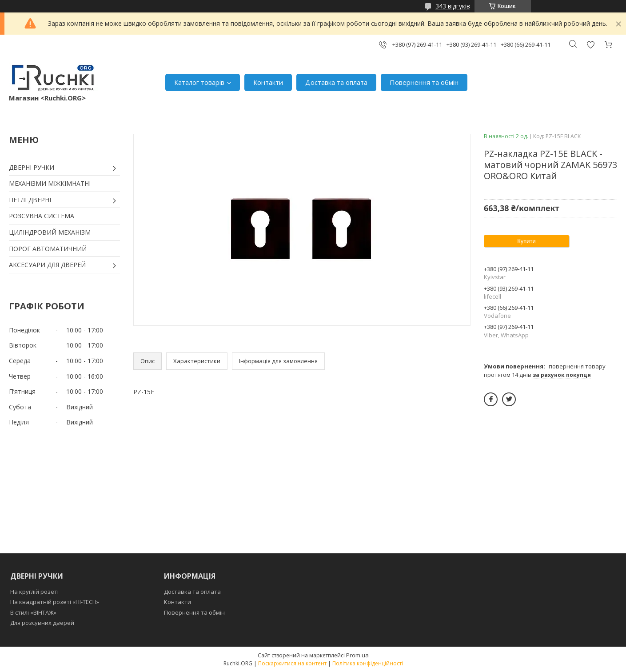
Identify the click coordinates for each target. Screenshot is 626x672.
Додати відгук (590, 45)
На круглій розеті (34, 592)
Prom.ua (357, 655)
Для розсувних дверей (42, 623)
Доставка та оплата (336, 82)
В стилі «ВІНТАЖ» (33, 612)
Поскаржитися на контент (292, 663)
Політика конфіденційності (368, 663)
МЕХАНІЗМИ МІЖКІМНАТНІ (50, 183)
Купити (526, 241)
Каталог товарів (199, 82)
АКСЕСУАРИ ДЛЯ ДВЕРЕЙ (47, 265)
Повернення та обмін (424, 82)
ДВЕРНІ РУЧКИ (32, 167)
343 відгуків (453, 6)
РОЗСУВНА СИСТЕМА (42, 216)
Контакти (268, 82)
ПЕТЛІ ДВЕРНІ (30, 200)
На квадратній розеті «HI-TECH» (55, 602)
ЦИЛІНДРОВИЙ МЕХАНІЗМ (50, 232)
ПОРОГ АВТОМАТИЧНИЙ (48, 249)
